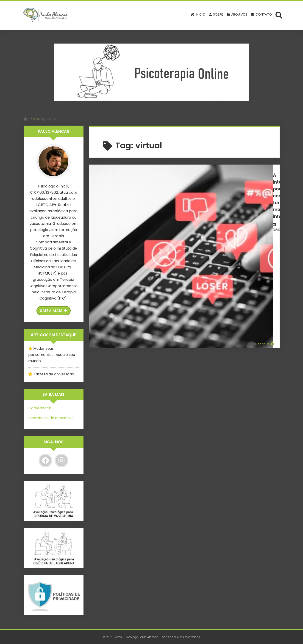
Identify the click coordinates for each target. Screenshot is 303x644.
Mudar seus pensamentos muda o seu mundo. (52, 355)
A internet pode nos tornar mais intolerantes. (211, 178)
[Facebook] (45, 460)
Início (34, 119)
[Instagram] (61, 460)
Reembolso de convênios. (51, 418)
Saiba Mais (54, 311)
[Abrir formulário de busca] (279, 15)
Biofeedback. (40, 408)
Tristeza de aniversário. (54, 374)
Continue (264, 229)
